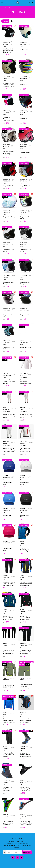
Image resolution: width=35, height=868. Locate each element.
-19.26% (5, 596)
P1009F (14, 342)
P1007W (30, 146)
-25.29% (22, 262)
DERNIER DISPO (7, 26)
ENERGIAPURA (24, 377)
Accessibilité (17, 847)
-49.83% (22, 360)
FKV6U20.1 (13, 782)
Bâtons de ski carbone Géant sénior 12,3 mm (9, 382)
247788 (13, 77)
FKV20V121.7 (30, 679)
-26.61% (22, 562)
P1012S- (31, 77)
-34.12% (22, 697)
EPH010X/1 (30, 408)
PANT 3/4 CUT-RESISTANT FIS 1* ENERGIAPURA (7, 443)
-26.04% (5, 229)
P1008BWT (13, 112)
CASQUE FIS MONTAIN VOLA (23, 112)
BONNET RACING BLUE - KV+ (7, 510)
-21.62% (5, 295)
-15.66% (5, 29)
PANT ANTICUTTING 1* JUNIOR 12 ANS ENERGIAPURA (7, 409)
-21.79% (22, 197)
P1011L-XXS (30, 276)
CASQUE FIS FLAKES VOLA (7, 276)
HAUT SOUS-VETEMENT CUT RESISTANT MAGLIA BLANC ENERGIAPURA (24, 374)
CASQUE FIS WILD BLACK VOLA (6, 180)
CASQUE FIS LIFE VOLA (23, 276)
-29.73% (5, 733)
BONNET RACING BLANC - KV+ (23, 477)
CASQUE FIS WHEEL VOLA (7, 146)
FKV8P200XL (12, 816)
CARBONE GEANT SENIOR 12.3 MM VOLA (7, 374)
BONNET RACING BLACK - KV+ (24, 510)
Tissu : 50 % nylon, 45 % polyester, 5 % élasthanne (8, 755)
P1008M (13, 211)
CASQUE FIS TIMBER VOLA (7, 77)
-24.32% (5, 197)
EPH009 (13, 443)
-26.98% (5, 262)
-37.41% (22, 394)
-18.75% (5, 767)
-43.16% (5, 428)
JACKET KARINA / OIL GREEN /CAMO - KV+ (6, 679)
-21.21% (5, 166)
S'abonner (27, 852)
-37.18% (5, 394)
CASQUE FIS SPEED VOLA (24, 77)
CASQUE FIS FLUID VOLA (6, 342)
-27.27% (5, 131)
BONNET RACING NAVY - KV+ (7, 477)
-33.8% (22, 428)
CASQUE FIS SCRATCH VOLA (24, 309)
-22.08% (5, 97)
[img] (26, 32)
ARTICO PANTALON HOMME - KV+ (6, 747)
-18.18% (22, 29)
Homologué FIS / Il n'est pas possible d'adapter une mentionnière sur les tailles (9, 52)
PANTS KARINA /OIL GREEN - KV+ (23, 679)
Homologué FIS (24, 50)
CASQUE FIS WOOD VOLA (24, 146)
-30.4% (5, 665)
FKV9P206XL (29, 781)
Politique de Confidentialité (24, 846)
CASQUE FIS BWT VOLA (6, 112)
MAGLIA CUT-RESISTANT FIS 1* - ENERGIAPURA (24, 443)
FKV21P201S (30, 816)
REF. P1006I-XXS (30, 43)
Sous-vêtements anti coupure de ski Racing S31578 (9, 416)
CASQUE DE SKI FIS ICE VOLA (23, 43)
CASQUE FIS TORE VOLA (6, 309)
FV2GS (14, 374)
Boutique (9, 7)
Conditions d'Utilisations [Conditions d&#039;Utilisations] (9, 846)
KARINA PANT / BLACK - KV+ (24, 645)
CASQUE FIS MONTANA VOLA (6, 211)
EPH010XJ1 (13, 408)
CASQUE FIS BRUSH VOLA (24, 244)
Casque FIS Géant (25, 152)
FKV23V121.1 (13, 645)
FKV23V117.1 (13, 576)
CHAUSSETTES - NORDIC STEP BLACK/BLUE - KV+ (24, 747)
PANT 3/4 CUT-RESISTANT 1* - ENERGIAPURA (24, 409)
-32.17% (5, 630)
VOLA (4, 46)
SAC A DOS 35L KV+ (23, 713)
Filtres (5, 21)
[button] (2, 3)
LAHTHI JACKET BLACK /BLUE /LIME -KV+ (23, 576)
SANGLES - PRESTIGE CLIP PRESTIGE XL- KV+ (23, 782)
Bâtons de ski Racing (26, 347)
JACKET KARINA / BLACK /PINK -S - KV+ (23, 611)
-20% (31, 731)
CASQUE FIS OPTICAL (6, 43)
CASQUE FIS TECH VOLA (6, 244)
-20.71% (5, 63)
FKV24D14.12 (30, 713)
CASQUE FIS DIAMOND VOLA (23, 180)
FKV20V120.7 (13, 679)
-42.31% (5, 799)
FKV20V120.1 (30, 610)
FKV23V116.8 (30, 542)
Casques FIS (23, 84)
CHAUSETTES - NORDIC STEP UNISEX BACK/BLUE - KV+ (7, 782)
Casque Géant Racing (9, 217)
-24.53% (22, 97)
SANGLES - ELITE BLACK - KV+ (23, 816)
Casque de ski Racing (26, 315)
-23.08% (22, 63)
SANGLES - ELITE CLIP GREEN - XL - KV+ (6, 816)
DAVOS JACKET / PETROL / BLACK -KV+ (23, 542)
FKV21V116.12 (30, 576)
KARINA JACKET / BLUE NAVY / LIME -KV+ (6, 611)
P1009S (31, 309)
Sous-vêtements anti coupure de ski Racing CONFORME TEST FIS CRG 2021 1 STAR (9, 451)
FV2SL (31, 342)
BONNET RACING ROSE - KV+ (7, 542)
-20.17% (22, 630)
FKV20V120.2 (13, 713)
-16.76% (5, 360)
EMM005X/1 (30, 443)
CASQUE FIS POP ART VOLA (23, 211)
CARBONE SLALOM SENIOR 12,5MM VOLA (25, 342)
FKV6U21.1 (30, 747)
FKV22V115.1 (13, 747)
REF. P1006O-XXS (12, 43)
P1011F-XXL (14, 276)
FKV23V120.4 (13, 610)
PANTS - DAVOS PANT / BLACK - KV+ (7, 576)
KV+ (4, 480)
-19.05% (22, 327)
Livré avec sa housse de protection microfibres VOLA (9, 153)
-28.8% (22, 596)
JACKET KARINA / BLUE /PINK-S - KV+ (6, 713)
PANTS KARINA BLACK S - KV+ (6, 645)
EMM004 (30, 374)
